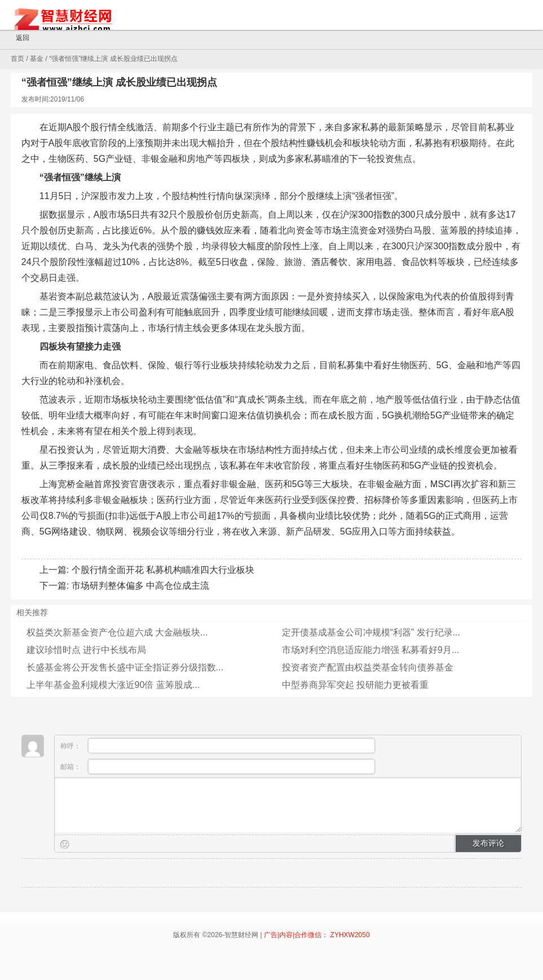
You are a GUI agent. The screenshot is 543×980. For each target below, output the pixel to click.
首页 (17, 59)
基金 (37, 59)
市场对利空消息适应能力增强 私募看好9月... (371, 650)
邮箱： (218, 767)
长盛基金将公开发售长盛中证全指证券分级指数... (125, 667)
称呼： (218, 746)
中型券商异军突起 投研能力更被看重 (355, 685)
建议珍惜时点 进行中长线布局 (86, 650)
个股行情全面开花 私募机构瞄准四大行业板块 (163, 570)
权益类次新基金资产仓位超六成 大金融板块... (117, 632)
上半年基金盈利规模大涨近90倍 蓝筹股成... (113, 685)
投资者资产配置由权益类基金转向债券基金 (368, 667)
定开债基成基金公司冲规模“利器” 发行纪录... (371, 632)
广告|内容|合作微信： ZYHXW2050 (317, 935)
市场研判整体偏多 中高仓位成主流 (140, 586)
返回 (17, 38)
